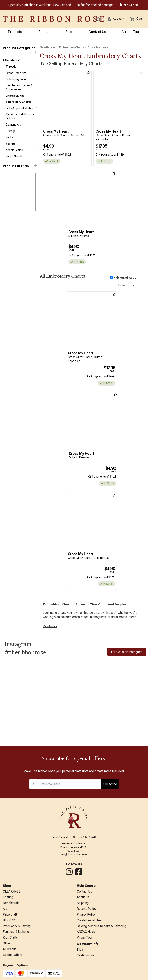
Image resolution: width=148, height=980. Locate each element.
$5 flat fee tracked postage (95, 5)
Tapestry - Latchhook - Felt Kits (21, 116)
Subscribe (110, 784)
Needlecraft (48, 47)
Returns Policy (87, 909)
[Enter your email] (69, 784)
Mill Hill (7, 176)
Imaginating (10, 259)
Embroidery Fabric (21, 79)
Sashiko (11, 144)
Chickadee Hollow (14, 221)
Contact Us (97, 32)
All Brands (10, 949)
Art (5, 909)
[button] (116, 19)
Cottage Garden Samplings (19, 227)
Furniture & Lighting (16, 932)
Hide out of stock (125, 278)
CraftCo (8, 234)
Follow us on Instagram (127, 652)
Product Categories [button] (20, 50)
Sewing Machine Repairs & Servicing (102, 926)
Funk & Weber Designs (16, 246)
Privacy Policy (86, 914)
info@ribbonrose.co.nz (74, 854)
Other (7, 943)
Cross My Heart (13, 240)
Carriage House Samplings (19, 215)
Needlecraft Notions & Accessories (21, 87)
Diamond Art (13, 125)
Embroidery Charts (18, 102)
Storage (11, 131)
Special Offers (13, 955)
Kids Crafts (10, 937)
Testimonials (86, 955)
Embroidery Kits (21, 96)
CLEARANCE (12, 892)
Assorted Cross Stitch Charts (17, 194)
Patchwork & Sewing (17, 926)
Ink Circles (9, 266)
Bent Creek (10, 202)
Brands (44, 32)
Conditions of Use (89, 920)
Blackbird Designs (14, 208)
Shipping (83, 903)
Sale (69, 32)
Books (21, 137)
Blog (80, 950)
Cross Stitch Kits (21, 73)
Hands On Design (13, 253)
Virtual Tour (131, 32)
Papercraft (10, 914)
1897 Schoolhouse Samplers (14, 184)
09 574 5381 (131, 5)
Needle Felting (21, 150)
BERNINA (9, 920)
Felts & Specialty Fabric (21, 108)
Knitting (8, 897)
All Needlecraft (12, 60)
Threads (21, 66)
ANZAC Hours (86, 932)
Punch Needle (21, 156)
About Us (83, 897)
